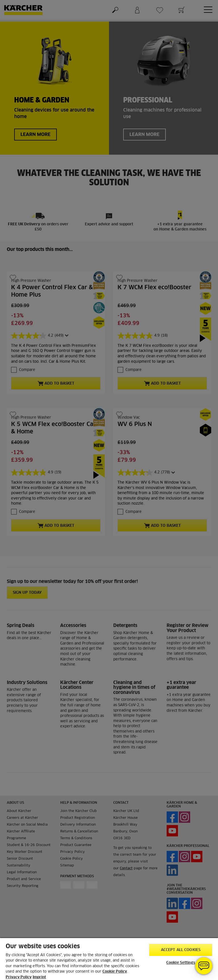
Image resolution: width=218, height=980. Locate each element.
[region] (109, 959)
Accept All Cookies (181, 950)
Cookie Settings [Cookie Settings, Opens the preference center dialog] (181, 963)
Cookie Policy (115, 972)
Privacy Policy (19, 977)
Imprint (39, 977)
